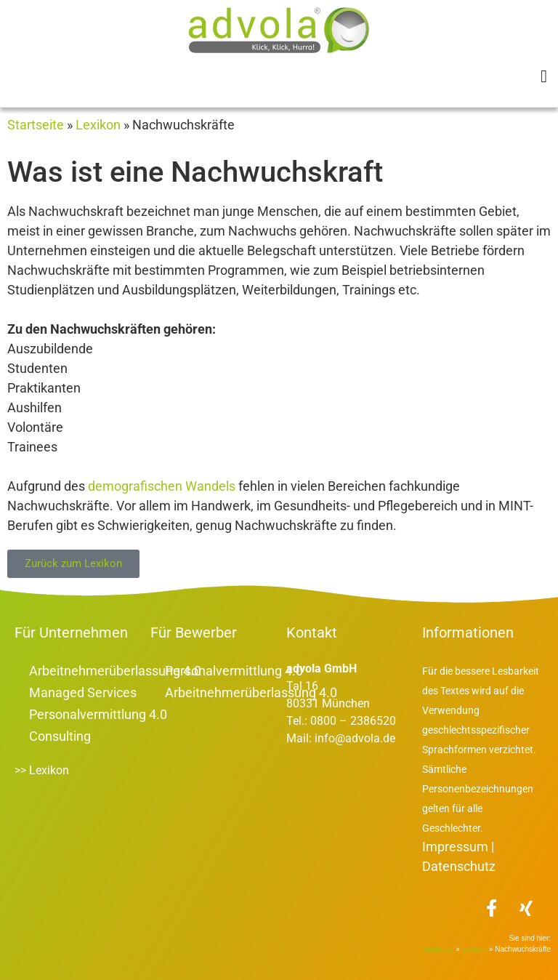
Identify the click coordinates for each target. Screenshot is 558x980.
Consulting (60, 736)
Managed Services (83, 692)
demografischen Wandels (162, 486)
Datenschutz (459, 866)
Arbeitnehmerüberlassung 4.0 (115, 671)
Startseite (36, 125)
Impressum (455, 847)
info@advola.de (355, 738)
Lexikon (98, 125)
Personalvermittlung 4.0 (98, 714)
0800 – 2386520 (352, 721)
